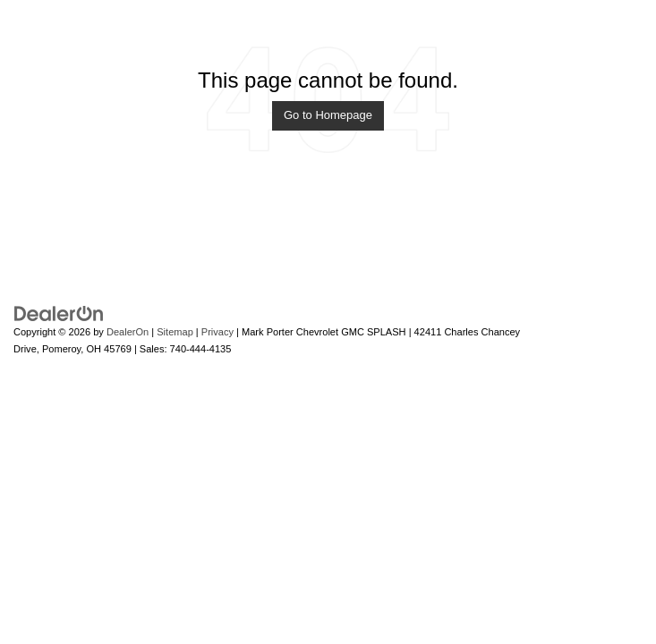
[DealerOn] (59, 313)
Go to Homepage (328, 115)
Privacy (217, 332)
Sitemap (175, 332)
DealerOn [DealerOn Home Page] (128, 332)
